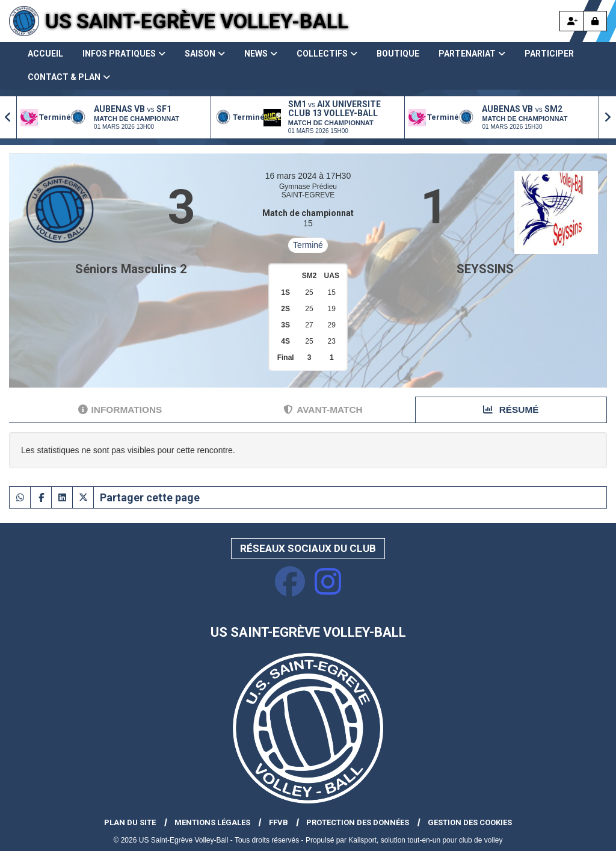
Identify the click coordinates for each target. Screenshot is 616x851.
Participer (549, 54)
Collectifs (327, 54)
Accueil (45, 54)
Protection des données (358, 822)
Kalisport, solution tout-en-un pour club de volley (425, 840)
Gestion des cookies (470, 822)
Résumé (511, 410)
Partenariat (472, 54)
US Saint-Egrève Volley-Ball (197, 21)
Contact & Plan (69, 77)
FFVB (279, 822)
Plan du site (130, 822)
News (261, 54)
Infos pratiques (124, 54)
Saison (205, 54)
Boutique (398, 54)
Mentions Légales (212, 822)
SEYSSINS (485, 269)
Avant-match (323, 410)
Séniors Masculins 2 (131, 269)
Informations (120, 410)
